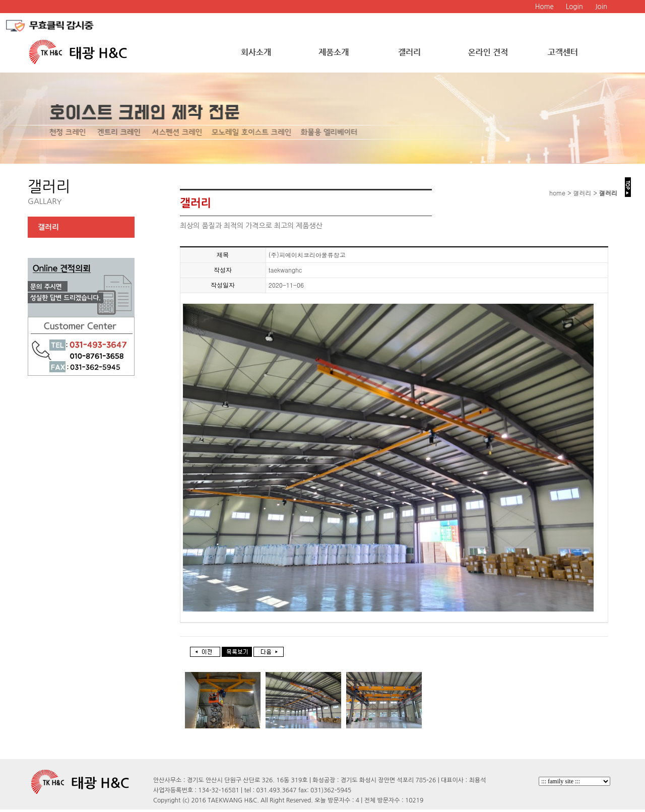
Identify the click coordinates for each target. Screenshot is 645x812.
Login (574, 7)
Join (601, 7)
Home (544, 7)
